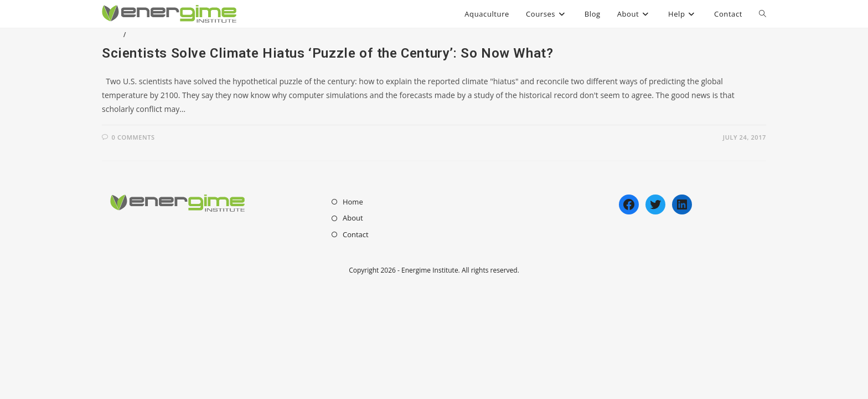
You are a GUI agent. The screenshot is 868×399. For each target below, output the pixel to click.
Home (353, 202)
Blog (112, 35)
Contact (356, 234)
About (353, 218)
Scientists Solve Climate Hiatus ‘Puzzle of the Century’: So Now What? (327, 53)
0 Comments (133, 137)
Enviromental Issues (169, 35)
